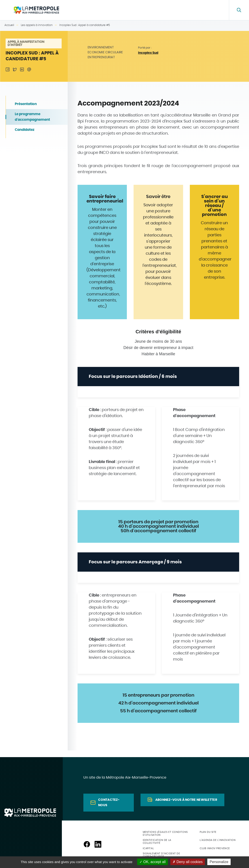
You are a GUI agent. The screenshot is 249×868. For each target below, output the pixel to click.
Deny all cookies (188, 862)
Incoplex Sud (148, 53)
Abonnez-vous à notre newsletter (186, 800)
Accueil (9, 25)
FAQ (214, 10)
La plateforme (97, 10)
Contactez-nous (109, 803)
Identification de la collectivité (157, 842)
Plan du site (208, 832)
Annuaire (133, 10)
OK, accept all (153, 862)
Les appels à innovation (165, 10)
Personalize (219, 862)
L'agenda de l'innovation (218, 840)
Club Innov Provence (215, 848)
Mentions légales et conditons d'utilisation (165, 834)
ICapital (148, 848)
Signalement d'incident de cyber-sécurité (161, 855)
